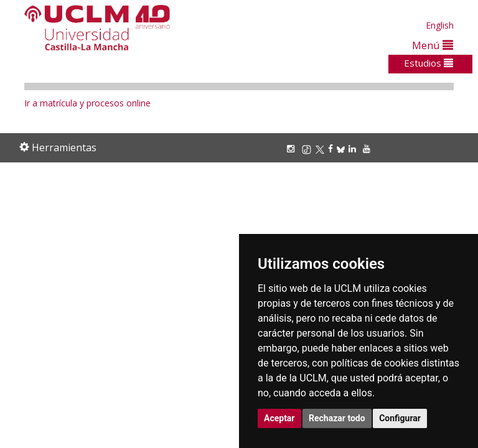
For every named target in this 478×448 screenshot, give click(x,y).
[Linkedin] (352, 148)
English (440, 25)
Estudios (429, 63)
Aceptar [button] (279, 418)
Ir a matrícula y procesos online (87, 103)
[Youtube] (368, 148)
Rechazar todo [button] (337, 418)
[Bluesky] (343, 148)
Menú (433, 45)
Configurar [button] (400, 418)
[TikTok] (308, 148)
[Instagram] (293, 148)
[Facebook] (332, 148)
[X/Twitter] (322, 148)
